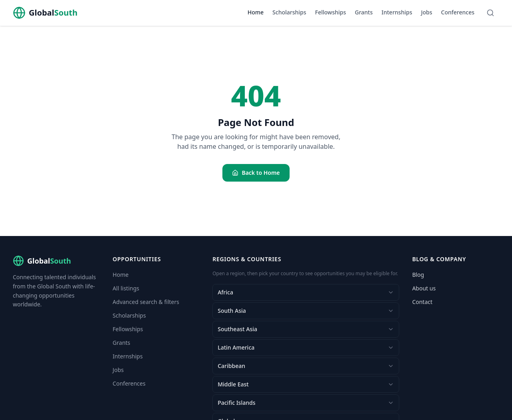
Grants (364, 12)
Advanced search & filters (146, 302)
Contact (422, 302)
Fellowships (331, 12)
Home (256, 12)
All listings (126, 288)
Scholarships (289, 12)
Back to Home (256, 173)
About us (424, 288)
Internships (397, 12)
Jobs (426, 12)
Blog (418, 275)
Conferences (458, 12)
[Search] (490, 13)
